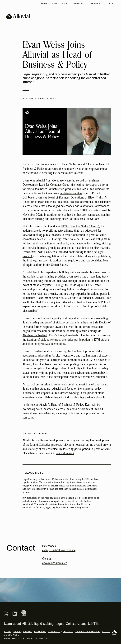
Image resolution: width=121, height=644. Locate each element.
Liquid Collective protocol (46, 445)
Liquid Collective (67, 624)
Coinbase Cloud (60, 185)
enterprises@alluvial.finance (59, 550)
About (77, 4)
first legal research (38, 260)
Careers (95, 4)
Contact (111, 4)
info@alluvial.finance (55, 563)
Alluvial (27, 624)
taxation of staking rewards (43, 340)
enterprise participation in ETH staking (86, 340)
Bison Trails (95, 198)
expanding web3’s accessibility (47, 344)
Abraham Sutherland (35, 335)
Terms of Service (88, 632)
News (17, 632)
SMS (65, 4)
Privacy (68, 632)
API (55, 4)
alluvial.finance (65, 453)
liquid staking (44, 624)
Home (44, 4)
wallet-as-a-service (71, 193)
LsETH (54, 486)
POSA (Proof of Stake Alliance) (80, 226)
